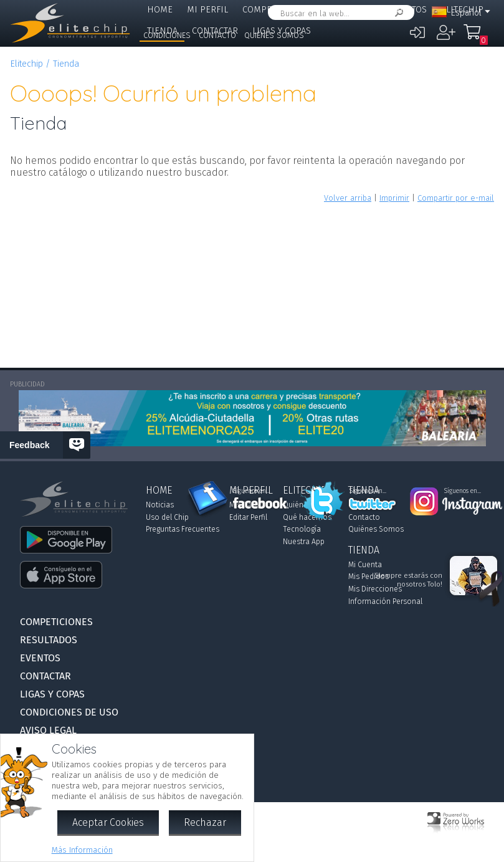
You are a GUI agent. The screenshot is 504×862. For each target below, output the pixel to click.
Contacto (217, 35)
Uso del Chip (167, 517)
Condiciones (167, 35)
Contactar (45, 676)
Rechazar (205, 822)
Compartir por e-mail (456, 198)
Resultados (350, 10)
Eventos (408, 10)
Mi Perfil (207, 10)
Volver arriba (348, 198)
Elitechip (26, 64)
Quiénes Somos (274, 35)
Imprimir (394, 198)
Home (160, 10)
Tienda (66, 64)
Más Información (82, 850)
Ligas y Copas (52, 694)
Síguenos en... (251, 491)
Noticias (160, 505)
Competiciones (276, 10)
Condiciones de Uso (69, 712)
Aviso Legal (48, 730)
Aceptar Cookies (108, 822)
